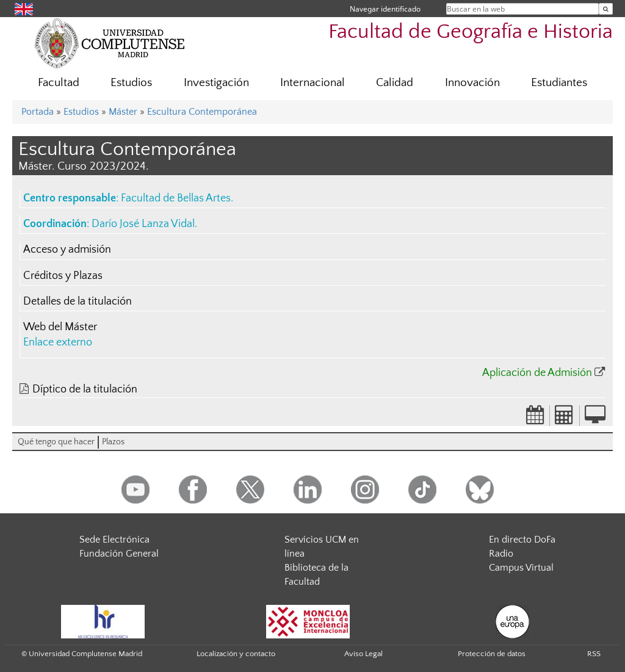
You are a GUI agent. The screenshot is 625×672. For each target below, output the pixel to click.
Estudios (131, 83)
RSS (594, 654)
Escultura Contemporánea (202, 112)
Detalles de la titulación (78, 302)
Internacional (312, 83)
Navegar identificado (385, 9)
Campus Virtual (521, 568)
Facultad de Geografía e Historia (471, 32)
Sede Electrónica (114, 540)
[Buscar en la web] (606, 9)
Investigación (216, 83)
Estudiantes (559, 83)
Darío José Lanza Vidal (143, 224)
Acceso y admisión (67, 250)
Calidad (395, 83)
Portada (38, 112)
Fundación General (119, 554)
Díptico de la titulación (85, 389)
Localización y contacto (236, 654)
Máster (123, 112)
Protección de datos (492, 654)
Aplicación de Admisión (537, 373)
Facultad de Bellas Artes (176, 198)
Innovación (472, 83)
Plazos (113, 442)
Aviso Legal (363, 654)
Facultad (59, 83)
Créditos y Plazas (63, 276)
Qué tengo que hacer (56, 442)
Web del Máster (60, 327)
